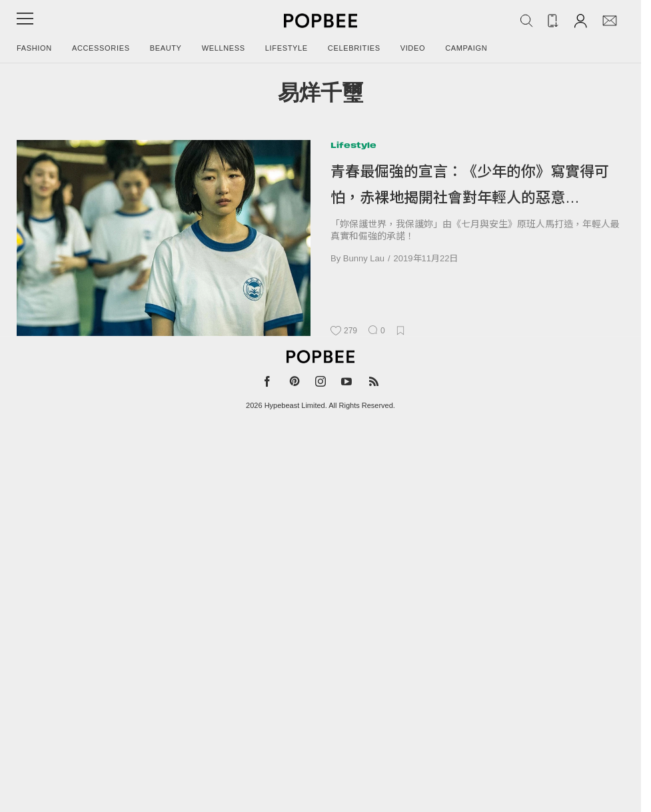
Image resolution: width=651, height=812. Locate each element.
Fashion (34, 48)
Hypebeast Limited (295, 405)
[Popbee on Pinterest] (295, 384)
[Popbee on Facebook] (268, 384)
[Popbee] (321, 357)
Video (413, 48)
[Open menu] (25, 23)
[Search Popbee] (526, 21)
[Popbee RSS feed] (374, 384)
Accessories (101, 48)
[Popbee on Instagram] (321, 384)
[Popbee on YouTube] (347, 384)
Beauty (166, 48)
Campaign (466, 48)
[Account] (581, 20)
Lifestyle (287, 48)
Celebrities (354, 48)
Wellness (224, 48)
